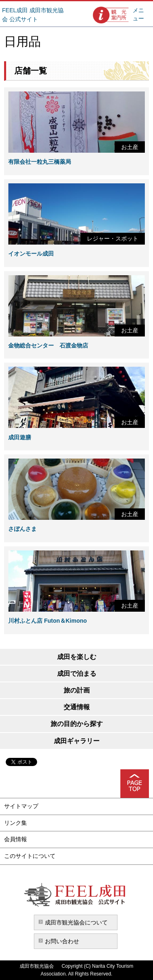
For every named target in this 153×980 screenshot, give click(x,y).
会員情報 (16, 839)
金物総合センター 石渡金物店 (48, 345)
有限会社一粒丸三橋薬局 (40, 162)
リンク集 (16, 823)
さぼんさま (22, 529)
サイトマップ (21, 806)
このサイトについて (30, 856)
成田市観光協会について (76, 922)
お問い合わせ (62, 941)
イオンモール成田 (31, 254)
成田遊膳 (20, 437)
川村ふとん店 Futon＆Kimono (48, 621)
